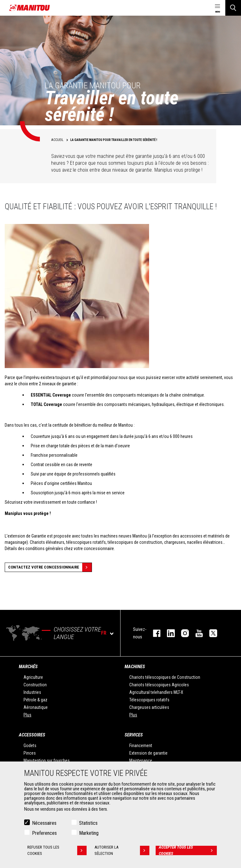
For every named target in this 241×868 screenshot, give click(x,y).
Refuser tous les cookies (57, 850)
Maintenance (141, 761)
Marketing (89, 833)
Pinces (30, 753)
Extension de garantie (148, 753)
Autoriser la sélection (122, 850)
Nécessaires (44, 823)
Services (134, 735)
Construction (35, 685)
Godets (30, 746)
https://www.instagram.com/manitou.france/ (182, 633)
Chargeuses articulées (149, 707)
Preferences (44, 833)
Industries (32, 692)
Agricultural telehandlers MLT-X (156, 692)
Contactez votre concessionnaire (50, 567)
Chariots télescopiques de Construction (165, 677)
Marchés (28, 667)
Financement (141, 746)
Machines (135, 667)
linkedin (168, 633)
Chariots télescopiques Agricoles (159, 685)
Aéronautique (36, 707)
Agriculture (33, 677)
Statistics (88, 823)
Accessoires (32, 735)
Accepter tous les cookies (188, 850)
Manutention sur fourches (47, 761)
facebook (154, 633)
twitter (210, 633)
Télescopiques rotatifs (149, 700)
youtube (196, 633)
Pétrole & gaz (35, 700)
